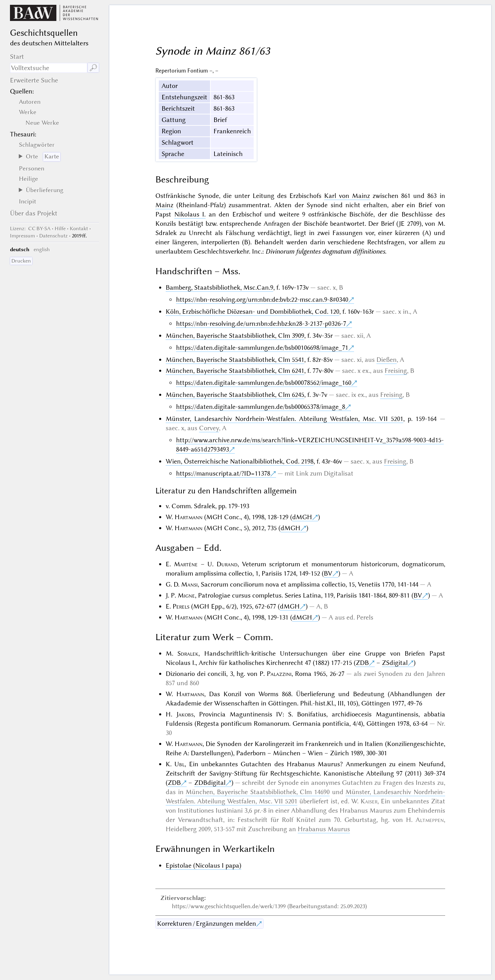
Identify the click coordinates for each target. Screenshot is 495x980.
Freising (396, 371)
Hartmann (189, 517)
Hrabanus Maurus (324, 829)
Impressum (23, 236)
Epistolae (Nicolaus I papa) (203, 865)
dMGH (302, 517)
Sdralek (188, 653)
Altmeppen (430, 820)
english (42, 249)
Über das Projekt (34, 213)
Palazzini (279, 674)
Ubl (179, 764)
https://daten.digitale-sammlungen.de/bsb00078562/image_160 (264, 383)
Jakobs (185, 714)
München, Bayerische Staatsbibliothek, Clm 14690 (258, 792)
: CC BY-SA (30, 229)
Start (17, 57)
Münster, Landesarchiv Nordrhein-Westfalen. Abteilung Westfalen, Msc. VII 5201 (284, 419)
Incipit (27, 201)
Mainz (164, 205)
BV (328, 573)
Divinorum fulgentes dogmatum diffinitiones (325, 251)
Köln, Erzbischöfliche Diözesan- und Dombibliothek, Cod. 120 (252, 311)
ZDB (362, 663)
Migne (186, 595)
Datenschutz (53, 236)
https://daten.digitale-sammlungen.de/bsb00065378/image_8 (261, 407)
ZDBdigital (210, 783)
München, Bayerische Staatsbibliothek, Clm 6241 (235, 371)
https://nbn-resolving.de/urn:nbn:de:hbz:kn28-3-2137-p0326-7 (261, 324)
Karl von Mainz (347, 196)
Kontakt (79, 229)
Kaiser (369, 801)
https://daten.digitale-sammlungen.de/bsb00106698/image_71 (262, 348)
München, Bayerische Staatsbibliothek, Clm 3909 (235, 336)
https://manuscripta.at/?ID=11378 (223, 473)
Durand (227, 564)
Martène (186, 564)
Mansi (189, 584)
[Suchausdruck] (49, 68)
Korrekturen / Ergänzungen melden (207, 923)
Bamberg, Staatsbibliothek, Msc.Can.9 (219, 287)
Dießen (387, 360)
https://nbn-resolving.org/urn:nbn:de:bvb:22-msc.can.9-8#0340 (262, 299)
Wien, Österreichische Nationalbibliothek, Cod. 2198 (240, 461)
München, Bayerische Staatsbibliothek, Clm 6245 (235, 395)
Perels (181, 606)
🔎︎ (93, 68)
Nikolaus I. (190, 214)
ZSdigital (395, 663)
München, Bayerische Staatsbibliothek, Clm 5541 (235, 360)
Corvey (209, 428)
